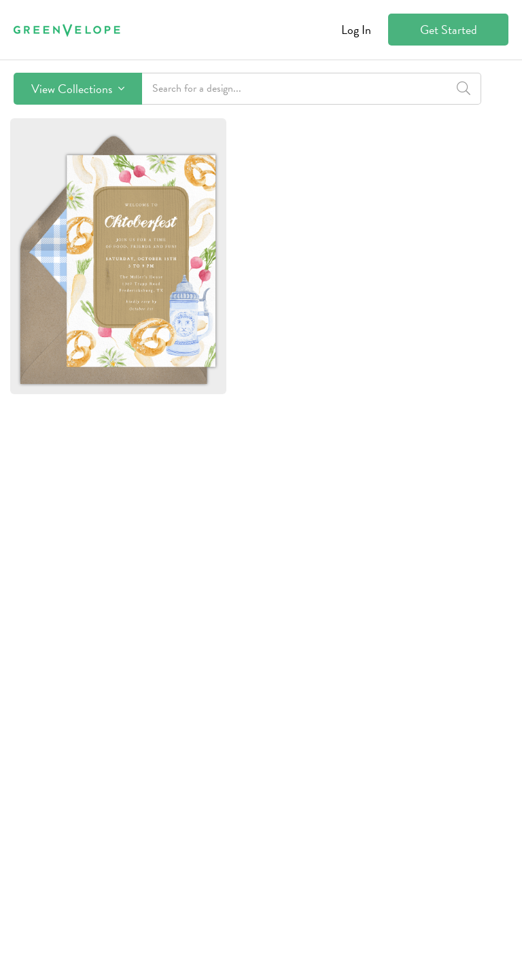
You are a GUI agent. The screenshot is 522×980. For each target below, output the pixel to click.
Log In (356, 30)
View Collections (78, 89)
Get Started (449, 30)
